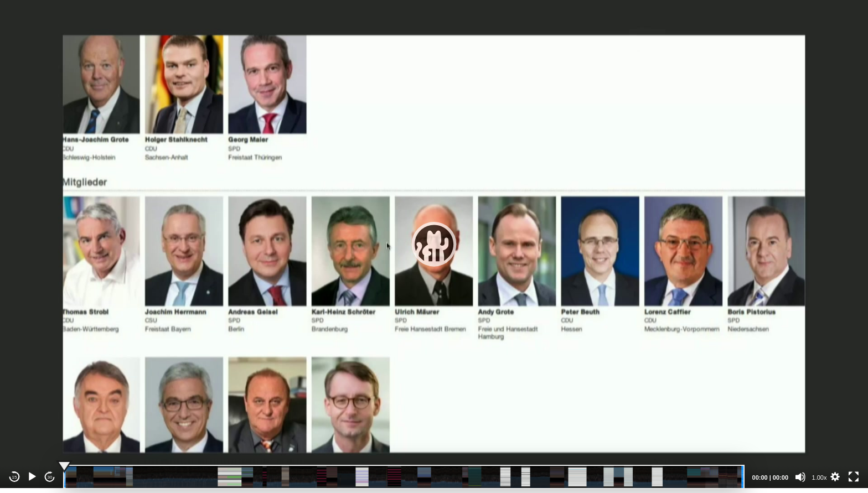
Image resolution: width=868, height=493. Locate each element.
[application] (434, 244)
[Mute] (800, 477)
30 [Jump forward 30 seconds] (50, 477)
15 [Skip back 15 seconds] (15, 477)
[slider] (404, 477)
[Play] (32, 477)
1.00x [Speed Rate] (820, 478)
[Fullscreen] (854, 477)
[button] (434, 244)
